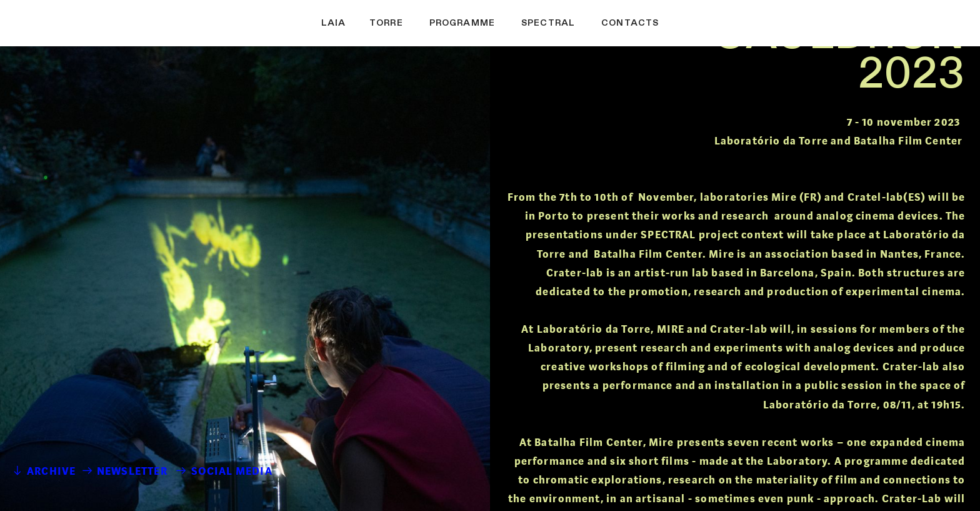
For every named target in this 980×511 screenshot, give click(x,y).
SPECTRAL (548, 23)
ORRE (402, 23)
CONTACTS (630, 23)
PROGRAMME (462, 23)
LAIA (334, 23)
